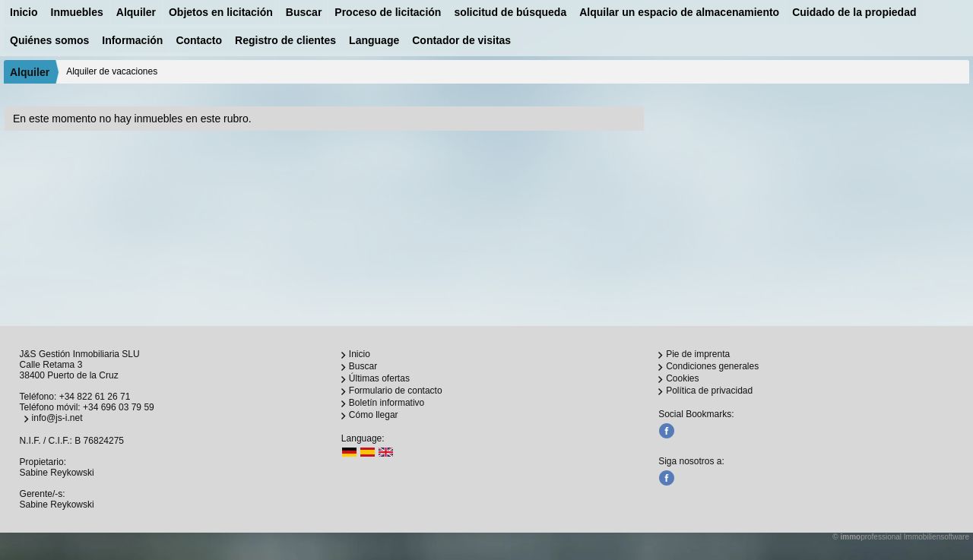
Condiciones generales (712, 366)
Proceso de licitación (388, 12)
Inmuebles (77, 12)
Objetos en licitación (221, 12)
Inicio (24, 12)
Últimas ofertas (379, 378)
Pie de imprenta (698, 354)
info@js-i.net (57, 418)
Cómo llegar (374, 415)
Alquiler (136, 12)
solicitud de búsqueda (510, 12)
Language (374, 40)
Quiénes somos (49, 40)
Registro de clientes (285, 40)
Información (132, 40)
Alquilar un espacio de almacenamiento (679, 12)
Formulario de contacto (396, 391)
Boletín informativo (387, 403)
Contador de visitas (461, 40)
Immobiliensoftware (937, 537)
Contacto (199, 40)
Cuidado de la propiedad (854, 12)
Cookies (682, 378)
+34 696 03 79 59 (119, 407)
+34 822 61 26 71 (95, 397)
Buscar (304, 12)
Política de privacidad (709, 391)
